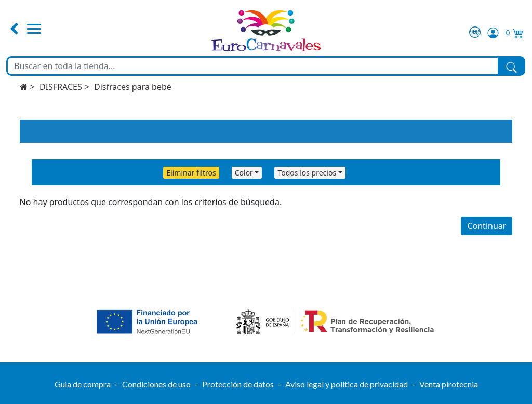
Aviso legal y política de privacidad (347, 384)
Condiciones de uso (156, 384)
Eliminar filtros (191, 173)
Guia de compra (83, 384)
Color (244, 173)
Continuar (487, 226)
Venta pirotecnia (449, 384)
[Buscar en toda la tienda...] (253, 66)
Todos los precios (307, 173)
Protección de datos (238, 384)
